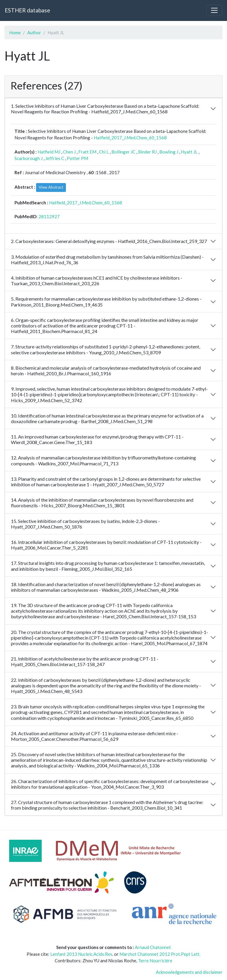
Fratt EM (87, 152)
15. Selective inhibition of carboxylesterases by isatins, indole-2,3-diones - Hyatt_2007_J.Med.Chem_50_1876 (85, 524)
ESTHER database (27, 10)
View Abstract (51, 187)
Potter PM (77, 158)
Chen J (69, 152)
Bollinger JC (123, 152)
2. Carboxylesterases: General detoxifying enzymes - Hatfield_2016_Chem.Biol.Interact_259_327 (109, 241)
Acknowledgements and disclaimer (189, 972)
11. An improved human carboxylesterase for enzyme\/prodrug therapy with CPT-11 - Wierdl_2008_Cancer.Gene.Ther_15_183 (97, 439)
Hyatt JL (189, 152)
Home (15, 32)
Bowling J (169, 152)
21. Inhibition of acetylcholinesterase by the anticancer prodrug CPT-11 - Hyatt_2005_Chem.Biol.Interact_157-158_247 (85, 661)
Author (34, 32)
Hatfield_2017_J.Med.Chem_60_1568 (130, 138)
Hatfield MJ (49, 152)
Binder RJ (147, 152)
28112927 (49, 216)
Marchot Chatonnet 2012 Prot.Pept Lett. (160, 954)
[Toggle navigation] (214, 10)
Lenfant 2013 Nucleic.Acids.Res (81, 954)
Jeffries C (55, 158)
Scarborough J (29, 158)
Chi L (104, 152)
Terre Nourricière (155, 961)
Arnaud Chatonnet (153, 947)
